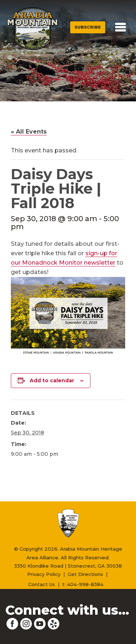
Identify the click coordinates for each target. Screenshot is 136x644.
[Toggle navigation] (120, 27)
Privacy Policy (44, 574)
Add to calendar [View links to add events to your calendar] (52, 380)
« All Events (29, 132)
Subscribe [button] (88, 27)
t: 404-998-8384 (83, 584)
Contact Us (42, 584)
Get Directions (85, 574)
